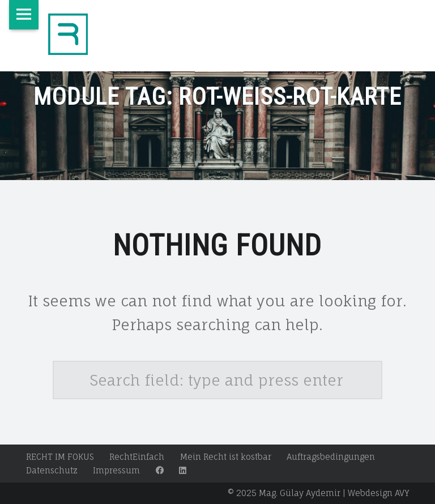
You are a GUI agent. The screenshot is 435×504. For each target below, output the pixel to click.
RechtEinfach (137, 457)
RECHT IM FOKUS (60, 457)
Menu (24, 15)
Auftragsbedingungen (331, 457)
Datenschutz (52, 470)
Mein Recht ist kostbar (226, 457)
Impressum (116, 470)
